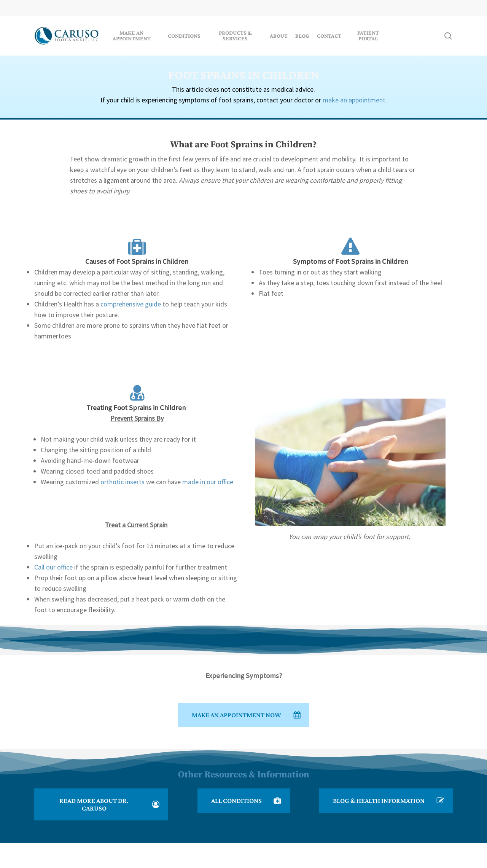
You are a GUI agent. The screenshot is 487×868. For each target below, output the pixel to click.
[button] (244, 715)
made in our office (208, 482)
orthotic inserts (123, 482)
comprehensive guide (131, 304)
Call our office (53, 567)
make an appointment (354, 100)
